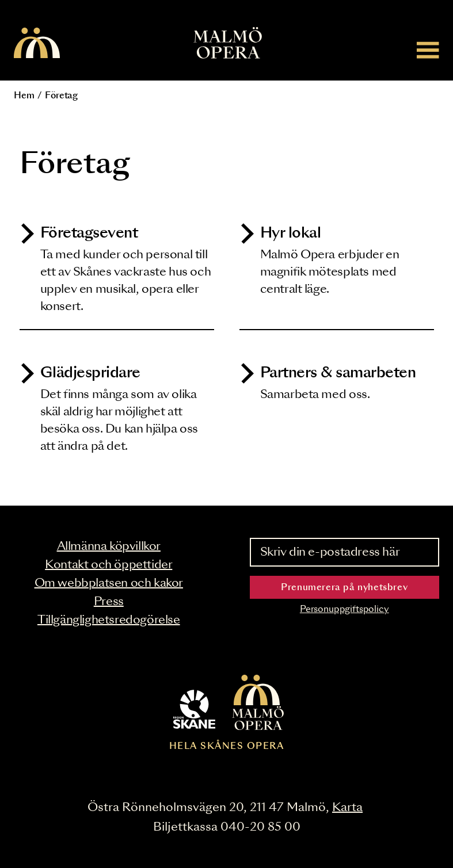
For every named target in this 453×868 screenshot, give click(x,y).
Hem (24, 96)
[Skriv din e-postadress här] (345, 552)
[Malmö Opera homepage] (37, 44)
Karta (347, 808)
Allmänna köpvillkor (109, 546)
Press (109, 602)
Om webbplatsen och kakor (109, 583)
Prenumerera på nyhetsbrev (344, 588)
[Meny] (428, 50)
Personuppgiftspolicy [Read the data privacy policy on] (344, 609)
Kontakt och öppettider (109, 565)
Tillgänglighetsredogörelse (109, 620)
